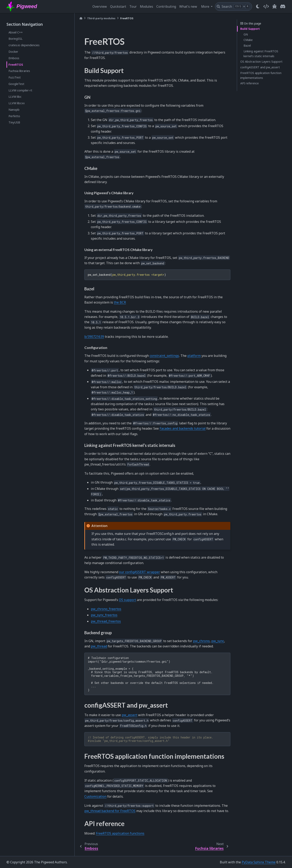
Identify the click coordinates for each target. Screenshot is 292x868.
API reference (250, 83)
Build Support (250, 29)
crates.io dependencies (24, 45)
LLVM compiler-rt (20, 90)
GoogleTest (16, 84)
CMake (248, 40)
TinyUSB (14, 122)
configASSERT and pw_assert (260, 67)
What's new (188, 6)
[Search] (233, 6)
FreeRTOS (16, 65)
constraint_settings (164, 356)
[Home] (81, 18)
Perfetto (14, 116)
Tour (133, 6)
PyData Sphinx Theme (259, 862)
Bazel (247, 46)
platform (194, 356)
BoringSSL (16, 39)
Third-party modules (101, 18)
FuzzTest (15, 77)
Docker (13, 52)
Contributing (166, 6)
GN (246, 34)
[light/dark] (258, 6)
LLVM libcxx (17, 103)
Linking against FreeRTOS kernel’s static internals (261, 54)
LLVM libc (15, 97)
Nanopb (14, 110)
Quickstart (118, 6)
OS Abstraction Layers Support (261, 62)
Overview (100, 6)
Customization (95, 796)
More (206, 6)
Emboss (14, 58)
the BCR (120, 302)
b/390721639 (94, 337)
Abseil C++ (16, 32)
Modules (147, 6)
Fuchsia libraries (19, 71)
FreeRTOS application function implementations (261, 75)
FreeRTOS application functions (120, 833)
